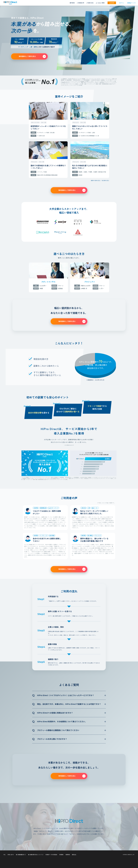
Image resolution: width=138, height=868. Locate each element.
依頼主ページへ (132, 3)
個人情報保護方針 (21, 855)
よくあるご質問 (100, 3)
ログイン (122, 3)
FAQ (4, 855)
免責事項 (68, 855)
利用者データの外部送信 (51, 855)
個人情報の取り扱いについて (36, 855)
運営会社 (74, 855)
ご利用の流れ (90, 3)
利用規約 (61, 855)
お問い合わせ (11, 855)
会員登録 (112, 3)
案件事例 (72, 3)
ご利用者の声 (80, 3)
